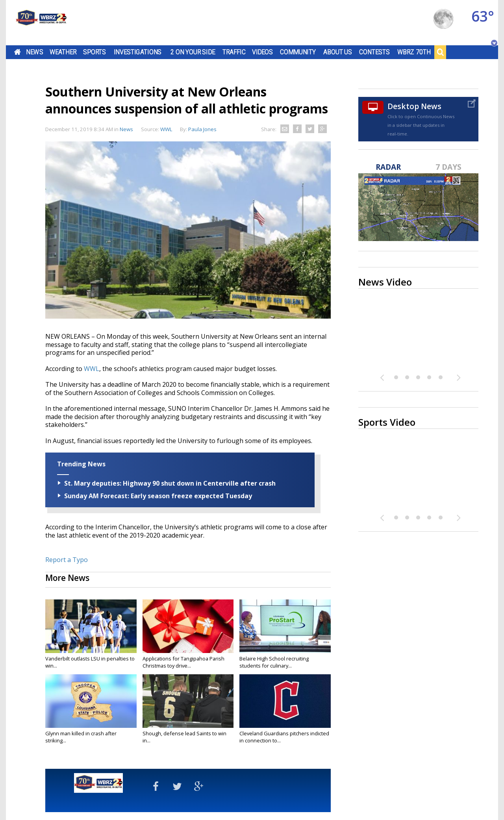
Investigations (138, 52)
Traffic (234, 52)
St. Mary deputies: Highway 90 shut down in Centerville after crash (170, 483)
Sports (94, 52)
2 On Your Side (193, 52)
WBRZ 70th (414, 52)
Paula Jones (202, 129)
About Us (338, 52)
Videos (262, 52)
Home (18, 52)
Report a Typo (67, 560)
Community (298, 52)
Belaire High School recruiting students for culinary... (274, 662)
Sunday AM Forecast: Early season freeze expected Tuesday (158, 496)
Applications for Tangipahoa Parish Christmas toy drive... (183, 662)
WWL (92, 369)
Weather (63, 52)
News (34, 52)
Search (440, 52)
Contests (374, 52)
